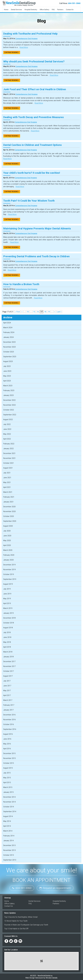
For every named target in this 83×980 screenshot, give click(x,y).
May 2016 (7, 744)
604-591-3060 (74, 3)
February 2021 (9, 497)
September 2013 (10, 860)
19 (49, 312)
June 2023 (7, 371)
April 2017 (7, 695)
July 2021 (7, 473)
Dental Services (16, 10)
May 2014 (7, 821)
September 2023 (10, 357)
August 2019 (8, 584)
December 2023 (9, 342)
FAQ (53, 10)
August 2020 (8, 526)
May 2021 (7, 482)
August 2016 (8, 734)
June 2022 (7, 429)
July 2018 (7, 632)
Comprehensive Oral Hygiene (26, 39)
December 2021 (9, 453)
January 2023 (8, 395)
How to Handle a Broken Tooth (21, 284)
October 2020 (9, 516)
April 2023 (7, 381)
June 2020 (7, 536)
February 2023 (9, 390)
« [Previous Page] (22, 312)
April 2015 (7, 782)
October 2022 (9, 410)
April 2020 (7, 545)
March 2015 (8, 787)
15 (34, 312)
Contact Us (70, 10)
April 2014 (7, 826)
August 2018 (8, 628)
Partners (60, 10)
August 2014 (8, 816)
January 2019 (8, 613)
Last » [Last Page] (59, 312)
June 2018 (7, 637)
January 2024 (8, 337)
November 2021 (9, 458)
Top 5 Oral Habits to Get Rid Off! (16, 929)
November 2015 (9, 758)
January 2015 (8, 792)
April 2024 (7, 323)
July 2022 (7, 424)
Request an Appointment (55, 888)
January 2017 (8, 710)
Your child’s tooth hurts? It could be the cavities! (32, 173)
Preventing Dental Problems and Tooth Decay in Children (36, 256)
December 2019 (9, 565)
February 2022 (9, 444)
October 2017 (9, 671)
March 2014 (8, 831)
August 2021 (8, 468)
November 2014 (9, 802)
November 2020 (9, 511)
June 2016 (7, 739)
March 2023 (8, 386)
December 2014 (9, 797)
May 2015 (7, 778)
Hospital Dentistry (31, 10)
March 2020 (8, 550)
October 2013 (9, 855)
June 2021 (7, 478)
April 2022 (7, 439)
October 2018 (9, 623)
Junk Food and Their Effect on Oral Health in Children (35, 89)
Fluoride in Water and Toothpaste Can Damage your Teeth (26, 925)
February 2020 (9, 555)
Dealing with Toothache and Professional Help (30, 34)
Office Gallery (44, 10)
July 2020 (7, 531)
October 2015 (9, 763)
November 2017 (9, 666)
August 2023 (8, 361)
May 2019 (7, 599)
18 (45, 312)
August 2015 (8, 768)
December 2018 (9, 618)
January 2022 (8, 449)
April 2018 (7, 647)
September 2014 (10, 812)
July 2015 (7, 773)
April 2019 (7, 603)
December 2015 (9, 753)
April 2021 (7, 487)
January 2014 (8, 841)
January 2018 (8, 657)
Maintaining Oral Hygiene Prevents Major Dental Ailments (37, 229)
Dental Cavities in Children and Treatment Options (32, 145)
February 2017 (9, 705)
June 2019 (7, 594)
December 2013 (9, 845)
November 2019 (9, 570)
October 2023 (9, 352)
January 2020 (8, 560)
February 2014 (9, 836)
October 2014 (9, 807)
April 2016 (7, 749)
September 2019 (10, 579)
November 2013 (9, 850)
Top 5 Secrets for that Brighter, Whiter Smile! (21, 917)
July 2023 (7, 366)
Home (6, 10)
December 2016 (9, 715)
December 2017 (9, 661)
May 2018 (7, 642)
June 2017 (7, 686)
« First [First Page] (17, 312)
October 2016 (9, 724)
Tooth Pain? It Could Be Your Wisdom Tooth (29, 201)
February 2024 (9, 332)
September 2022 (10, 415)
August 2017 (8, 676)
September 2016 (10, 729)
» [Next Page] (55, 312)
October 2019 (9, 574)
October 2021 (9, 463)
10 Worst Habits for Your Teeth (16, 921)
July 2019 (7, 589)
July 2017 (7, 681)
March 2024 (8, 328)
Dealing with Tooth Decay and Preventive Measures (34, 117)
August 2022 (8, 420)
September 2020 (10, 521)
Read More (24, 47)
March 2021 (8, 492)
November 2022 (9, 405)
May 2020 (7, 540)
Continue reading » (12, 52)
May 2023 (7, 376)
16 (38, 312)
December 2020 (9, 507)
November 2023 (9, 347)
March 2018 (8, 652)
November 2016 (9, 720)
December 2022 (9, 400)
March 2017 (8, 700)
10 (28, 312)
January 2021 (8, 502)
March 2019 (8, 608)
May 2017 (7, 691)
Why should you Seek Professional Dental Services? (34, 62)
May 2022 (7, 434)
